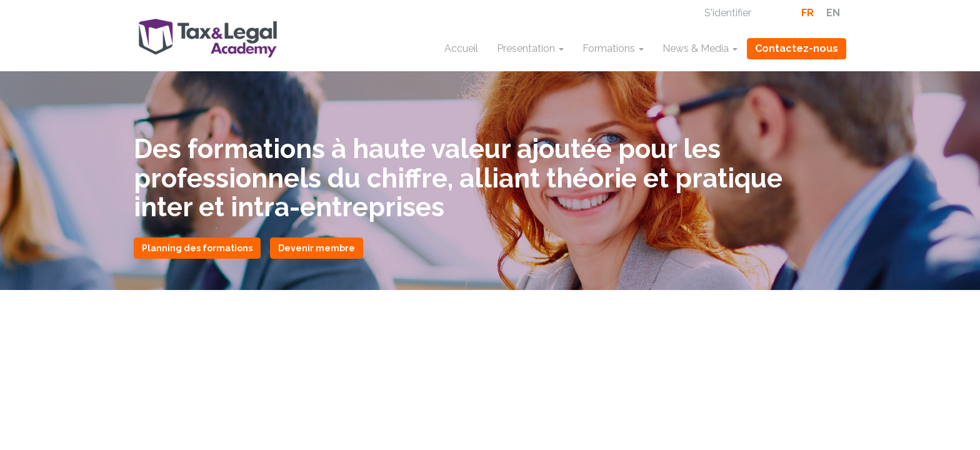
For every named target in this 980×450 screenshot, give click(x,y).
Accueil (461, 48)
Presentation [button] (530, 48)
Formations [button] (613, 48)
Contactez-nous (797, 48)
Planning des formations (197, 248)
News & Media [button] (700, 48)
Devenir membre (317, 248)
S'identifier (728, 13)
